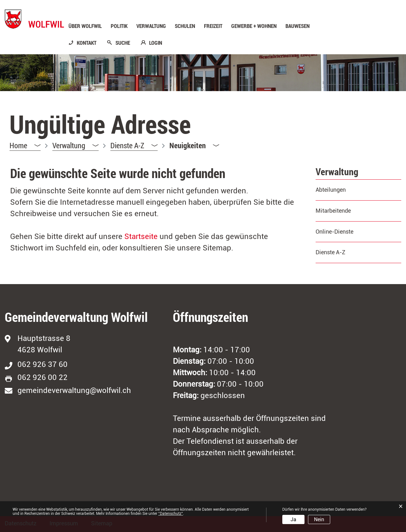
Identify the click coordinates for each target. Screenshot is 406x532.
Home (18, 145)
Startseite (141, 236)
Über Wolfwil (85, 26)
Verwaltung (151, 26)
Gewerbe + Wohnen (254, 26)
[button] (75, 146)
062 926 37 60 (43, 364)
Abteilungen (331, 190)
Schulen (185, 26)
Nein (319, 519)
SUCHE (123, 43)
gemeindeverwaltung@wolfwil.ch (74, 390)
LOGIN (156, 43)
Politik (119, 26)
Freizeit (213, 26)
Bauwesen (298, 26)
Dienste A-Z (331, 252)
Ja (293, 519)
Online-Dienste (334, 232)
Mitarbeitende (333, 211)
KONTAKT (87, 43)
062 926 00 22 (43, 377)
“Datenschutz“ (171, 514)
